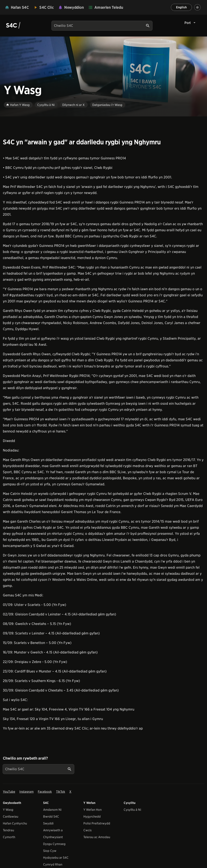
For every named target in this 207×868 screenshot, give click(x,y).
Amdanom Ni (52, 810)
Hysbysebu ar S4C (56, 858)
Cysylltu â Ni (132, 810)
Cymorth (9, 837)
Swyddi (48, 823)
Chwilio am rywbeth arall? (25, 758)
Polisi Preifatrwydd (97, 823)
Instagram (26, 792)
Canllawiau (11, 817)
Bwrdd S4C (51, 817)
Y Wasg (8, 810)
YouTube (9, 792)
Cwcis (87, 830)
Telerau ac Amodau (97, 837)
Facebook (45, 792)
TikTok (61, 792)
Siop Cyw (50, 851)
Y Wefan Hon (92, 810)
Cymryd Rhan (53, 864)
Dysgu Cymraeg (54, 844)
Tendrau (8, 830)
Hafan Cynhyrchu (15, 823)
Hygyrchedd (92, 817)
